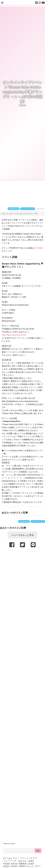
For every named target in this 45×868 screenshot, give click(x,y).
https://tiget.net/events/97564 (14, 335)
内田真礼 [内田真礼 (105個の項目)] (6, 866)
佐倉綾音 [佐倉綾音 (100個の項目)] (31, 864)
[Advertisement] (22, 571)
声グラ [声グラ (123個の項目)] (38, 866)
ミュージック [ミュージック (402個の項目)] (10, 861)
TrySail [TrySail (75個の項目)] (10, 858)
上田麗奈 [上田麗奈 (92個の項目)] (31, 861)
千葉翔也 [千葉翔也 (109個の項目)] (22, 866)
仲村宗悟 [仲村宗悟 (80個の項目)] (14, 864)
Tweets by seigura (9, 843)
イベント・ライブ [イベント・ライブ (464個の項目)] (28, 858)
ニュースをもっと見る (22, 535)
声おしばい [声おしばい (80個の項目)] (30, 866)
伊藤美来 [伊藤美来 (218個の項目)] (23, 863)
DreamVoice (14, 209)
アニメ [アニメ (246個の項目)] (16, 858)
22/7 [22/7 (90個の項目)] (5, 858)
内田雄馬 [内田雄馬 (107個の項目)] (14, 866)
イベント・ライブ (28, 209)
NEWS (22, 105)
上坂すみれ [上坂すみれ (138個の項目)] (22, 861)
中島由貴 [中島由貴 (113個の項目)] (7, 864)
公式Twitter (39, 248)
